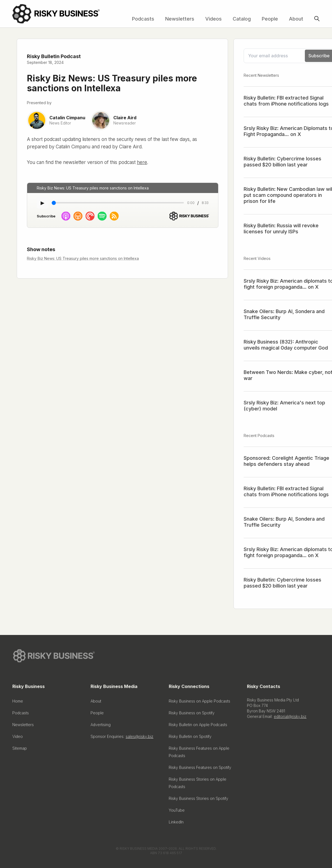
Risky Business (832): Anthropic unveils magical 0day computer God (286, 345)
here (142, 162)
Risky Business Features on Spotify (200, 769)
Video (18, 738)
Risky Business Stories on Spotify (199, 800)
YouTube (177, 812)
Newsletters (180, 19)
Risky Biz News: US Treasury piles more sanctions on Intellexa (83, 258)
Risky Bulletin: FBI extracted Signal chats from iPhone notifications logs (286, 101)
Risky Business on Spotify (192, 715)
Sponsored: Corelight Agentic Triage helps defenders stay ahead (286, 461)
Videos (213, 19)
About (296, 19)
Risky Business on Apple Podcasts (199, 703)
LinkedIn (176, 824)
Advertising (101, 726)
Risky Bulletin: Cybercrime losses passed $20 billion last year (282, 162)
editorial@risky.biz (290, 718)
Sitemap (20, 750)
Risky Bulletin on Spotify (190, 738)
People (270, 19)
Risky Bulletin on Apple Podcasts (198, 726)
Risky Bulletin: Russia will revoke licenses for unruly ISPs (281, 229)
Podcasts (143, 19)
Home (18, 703)
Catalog (242, 19)
